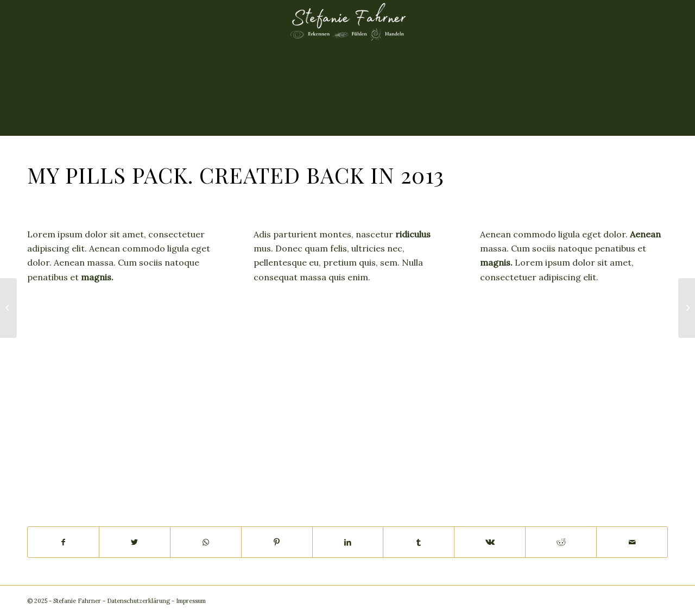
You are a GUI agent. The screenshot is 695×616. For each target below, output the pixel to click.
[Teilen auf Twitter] (135, 542)
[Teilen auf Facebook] (63, 542)
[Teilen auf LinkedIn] (348, 542)
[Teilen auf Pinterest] (277, 542)
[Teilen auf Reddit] (561, 542)
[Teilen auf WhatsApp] (206, 542)
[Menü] (348, 68)
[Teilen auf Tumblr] (419, 542)
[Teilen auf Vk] (490, 542)
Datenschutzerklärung (138, 601)
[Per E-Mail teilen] (632, 542)
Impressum (191, 601)
